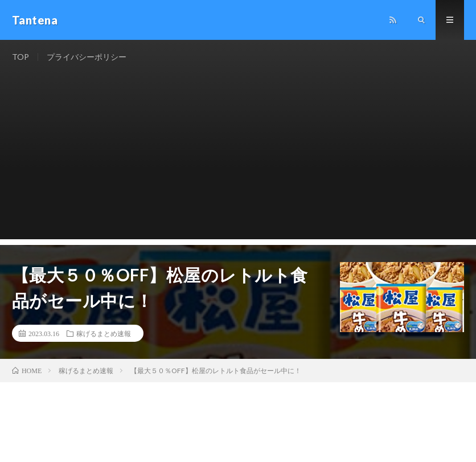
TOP (20, 57)
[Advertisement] (238, 160)
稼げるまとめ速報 (104, 333)
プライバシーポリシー (87, 57)
